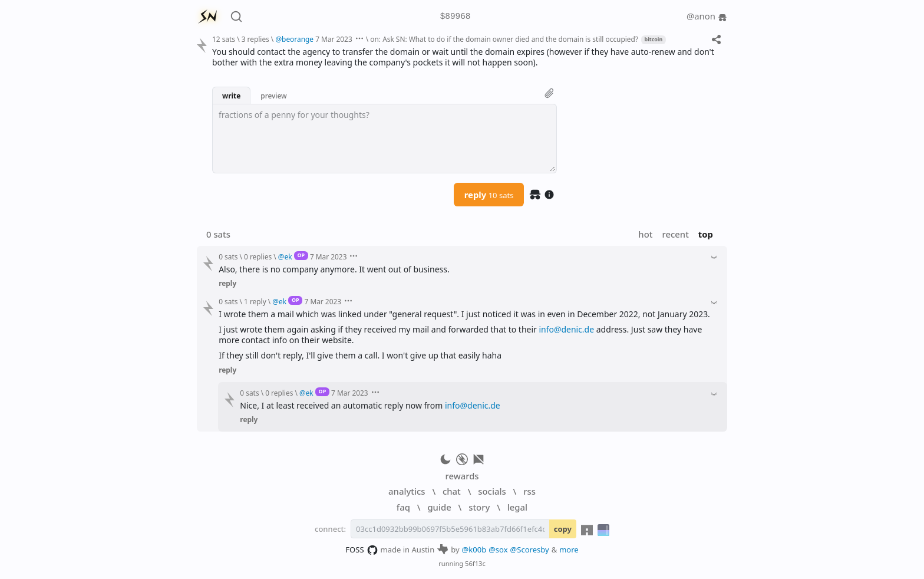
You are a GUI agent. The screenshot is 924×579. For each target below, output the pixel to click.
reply (489, 195)
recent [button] (675, 234)
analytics (407, 491)
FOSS (362, 550)
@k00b (474, 550)
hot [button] (645, 234)
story (479, 507)
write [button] (231, 96)
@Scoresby (530, 550)
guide (439, 507)
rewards (462, 476)
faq (403, 507)
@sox (498, 550)
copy (563, 529)
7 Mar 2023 (334, 39)
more (569, 550)
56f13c (475, 563)
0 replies (258, 256)
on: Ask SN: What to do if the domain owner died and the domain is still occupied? (504, 39)
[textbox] (385, 139)
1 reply (255, 301)
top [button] (706, 234)
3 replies (255, 39)
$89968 (456, 17)
